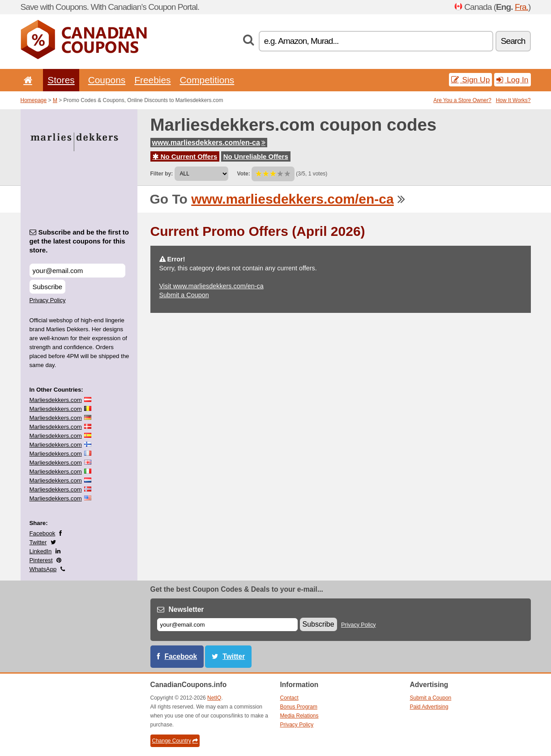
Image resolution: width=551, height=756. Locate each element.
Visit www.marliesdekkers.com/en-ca (211, 286)
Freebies (152, 80)
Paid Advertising (429, 707)
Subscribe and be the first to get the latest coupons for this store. (79, 241)
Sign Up (471, 80)
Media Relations (299, 716)
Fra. (521, 7)
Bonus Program (299, 707)
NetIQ (214, 698)
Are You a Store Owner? (462, 100)
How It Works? (513, 100)
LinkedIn (41, 551)
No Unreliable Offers (256, 156)
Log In (512, 80)
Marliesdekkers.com (56, 400)
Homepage (34, 100)
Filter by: (162, 174)
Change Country (175, 741)
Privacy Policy (48, 300)
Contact (289, 698)
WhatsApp (43, 569)
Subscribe (48, 287)
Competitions (207, 80)
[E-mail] (227, 625)
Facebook (43, 533)
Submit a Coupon (184, 295)
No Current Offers (185, 156)
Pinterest (41, 560)
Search (513, 41)
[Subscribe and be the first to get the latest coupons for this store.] (77, 271)
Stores (61, 80)
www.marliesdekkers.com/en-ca (209, 143)
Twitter (38, 542)
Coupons (107, 80)
